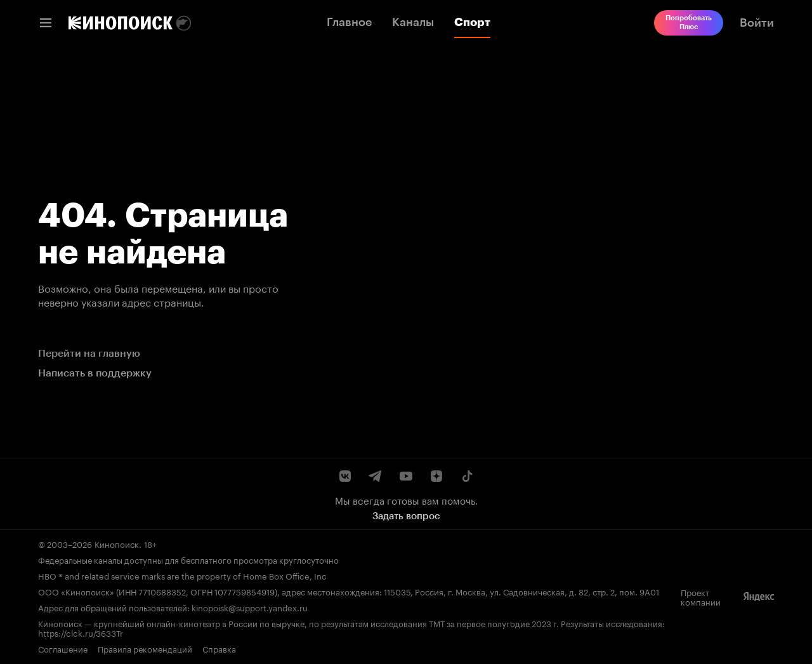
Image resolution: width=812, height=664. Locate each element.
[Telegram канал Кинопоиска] (376, 476)
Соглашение (63, 648)
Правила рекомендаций (145, 648)
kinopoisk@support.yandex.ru (250, 607)
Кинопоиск (117, 543)
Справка (219, 648)
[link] (121, 23)
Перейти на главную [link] (89, 353)
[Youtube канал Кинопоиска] (406, 476)
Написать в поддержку (95, 373)
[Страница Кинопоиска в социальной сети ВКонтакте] (345, 476)
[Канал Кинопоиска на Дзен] (436, 476)
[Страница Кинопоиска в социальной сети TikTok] (467, 476)
